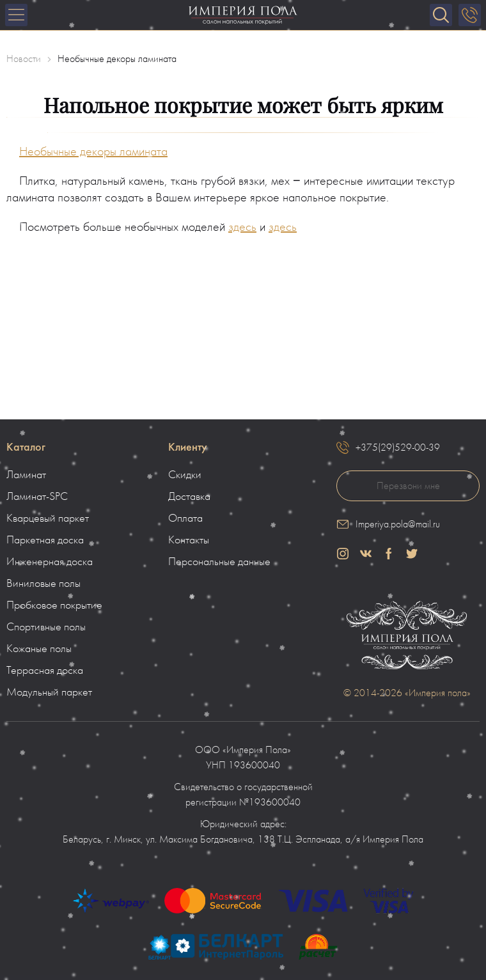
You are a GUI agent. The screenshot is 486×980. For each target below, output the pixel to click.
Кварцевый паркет (48, 518)
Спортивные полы (46, 627)
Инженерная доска (50, 562)
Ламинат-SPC (37, 497)
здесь (242, 227)
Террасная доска (45, 671)
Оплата (185, 518)
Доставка (189, 497)
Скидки (185, 475)
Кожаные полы (39, 649)
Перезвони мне (408, 486)
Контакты (189, 540)
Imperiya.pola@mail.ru (398, 524)
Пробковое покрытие (54, 605)
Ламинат (26, 475)
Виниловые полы (43, 584)
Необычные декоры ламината (93, 152)
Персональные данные (219, 562)
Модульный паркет (49, 692)
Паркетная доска (45, 540)
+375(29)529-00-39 (398, 447)
